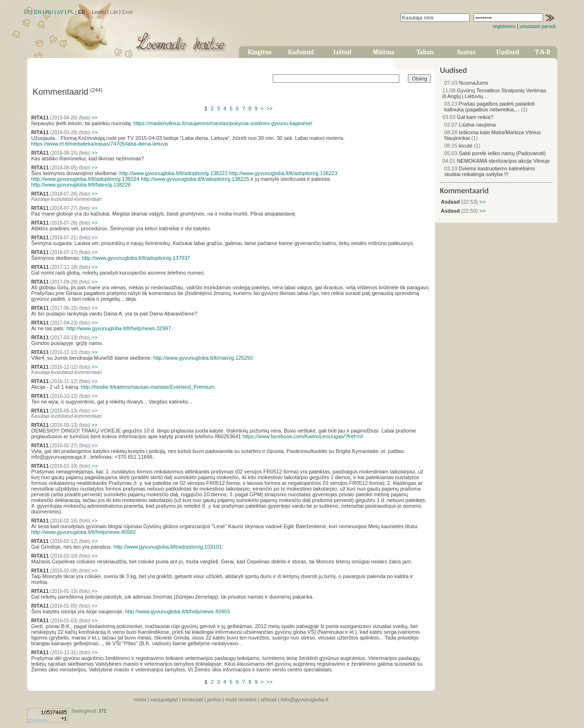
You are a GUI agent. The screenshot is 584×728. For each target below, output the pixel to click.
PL (71, 12)
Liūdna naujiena (470, 125)
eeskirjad (192, 699)
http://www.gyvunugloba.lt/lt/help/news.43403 (178, 611)
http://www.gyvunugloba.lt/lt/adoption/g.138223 (283, 173)
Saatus (466, 52)
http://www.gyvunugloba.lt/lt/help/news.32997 (119, 328)
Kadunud (301, 52)
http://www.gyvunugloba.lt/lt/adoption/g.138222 (174, 173)
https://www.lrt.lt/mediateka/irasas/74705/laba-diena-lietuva (100, 144)
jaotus (214, 699)
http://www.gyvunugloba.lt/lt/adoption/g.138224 (86, 179)
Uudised (508, 52)
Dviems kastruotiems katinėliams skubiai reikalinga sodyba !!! (490, 171)
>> (270, 108)
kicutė (458, 146)
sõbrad (268, 699)
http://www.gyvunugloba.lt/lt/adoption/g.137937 (136, 258)
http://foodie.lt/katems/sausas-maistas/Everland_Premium (148, 387)
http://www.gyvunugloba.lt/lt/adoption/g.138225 (195, 179)
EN (37, 12)
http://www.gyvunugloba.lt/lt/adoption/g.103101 (168, 547)
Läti (114, 12)
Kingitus (260, 52)
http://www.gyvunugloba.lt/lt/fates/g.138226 (81, 185)
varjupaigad (164, 699)
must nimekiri (241, 699)
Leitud (342, 52)
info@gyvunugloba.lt (305, 699)
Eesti (127, 12)
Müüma (384, 52)
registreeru (504, 26)
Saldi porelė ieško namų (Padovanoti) (495, 153)
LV (60, 12)
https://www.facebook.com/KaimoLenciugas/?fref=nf (302, 436)
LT (27, 12)
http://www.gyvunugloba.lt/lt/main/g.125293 (203, 358)
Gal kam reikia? (468, 117)
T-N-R (543, 52)
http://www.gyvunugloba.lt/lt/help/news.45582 (84, 532)
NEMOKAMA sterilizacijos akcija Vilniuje (496, 161)
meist (140, 699)
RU (49, 12)
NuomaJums (466, 83)
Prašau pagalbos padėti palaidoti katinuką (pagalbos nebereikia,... (489, 107)
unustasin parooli (538, 26)
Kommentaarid (464, 191)
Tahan (425, 52)
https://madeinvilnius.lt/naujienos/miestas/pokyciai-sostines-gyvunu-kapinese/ (223, 123)
